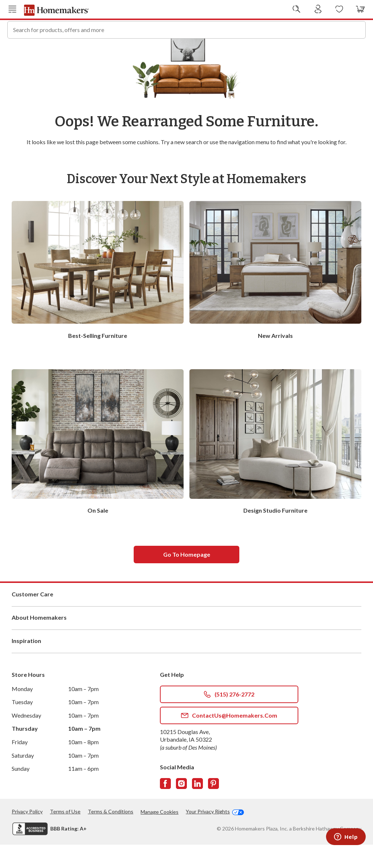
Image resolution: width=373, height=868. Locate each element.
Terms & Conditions (111, 835)
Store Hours (28, 698)
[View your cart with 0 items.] (360, 9)
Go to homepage (187, 578)
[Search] (357, 29)
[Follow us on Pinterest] (213, 807)
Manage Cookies (160, 835)
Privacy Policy (27, 835)
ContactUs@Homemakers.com (229, 739)
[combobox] (186, 29)
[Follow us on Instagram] (181, 807)
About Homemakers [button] (186, 641)
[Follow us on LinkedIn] (197, 807)
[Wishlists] (339, 9)
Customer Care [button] (186, 618)
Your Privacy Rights (215, 835)
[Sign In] (318, 9)
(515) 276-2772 (229, 718)
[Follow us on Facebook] (165, 807)
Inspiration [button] (186, 664)
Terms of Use (65, 835)
